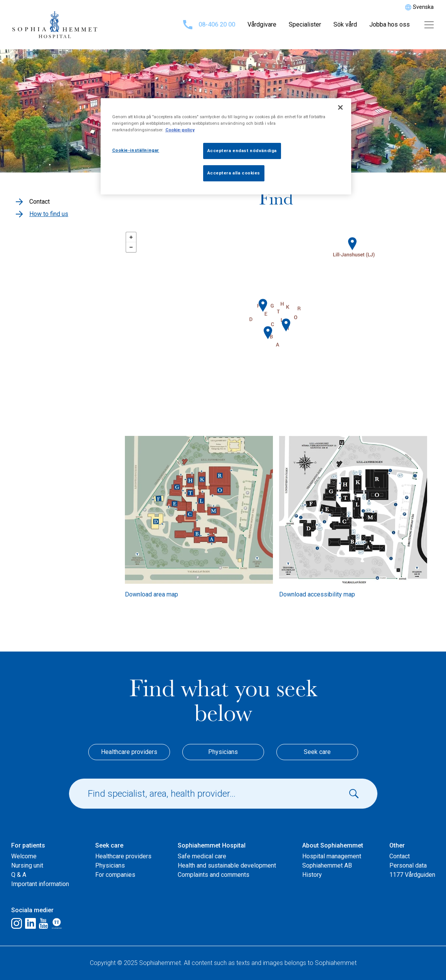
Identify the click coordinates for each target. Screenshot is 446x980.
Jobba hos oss (390, 24)
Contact (400, 856)
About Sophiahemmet (333, 845)
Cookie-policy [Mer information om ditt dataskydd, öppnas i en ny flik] (180, 130)
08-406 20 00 (209, 25)
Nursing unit (27, 865)
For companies (115, 875)
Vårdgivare (262, 24)
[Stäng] (340, 107)
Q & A (19, 875)
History (312, 875)
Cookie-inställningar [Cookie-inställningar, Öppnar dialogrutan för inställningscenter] (136, 150)
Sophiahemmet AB (327, 865)
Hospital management (332, 856)
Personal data (408, 865)
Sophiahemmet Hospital (212, 845)
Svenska (423, 7)
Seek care (317, 752)
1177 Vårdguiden (412, 875)
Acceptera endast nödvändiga (242, 151)
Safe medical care (202, 856)
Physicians (223, 752)
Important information (40, 884)
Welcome (24, 856)
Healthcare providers (129, 752)
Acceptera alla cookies (234, 173)
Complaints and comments (214, 875)
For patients (28, 845)
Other (397, 845)
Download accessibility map (317, 594)
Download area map (151, 594)
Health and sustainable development (227, 865)
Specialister (305, 24)
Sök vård (345, 24)
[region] (226, 146)
